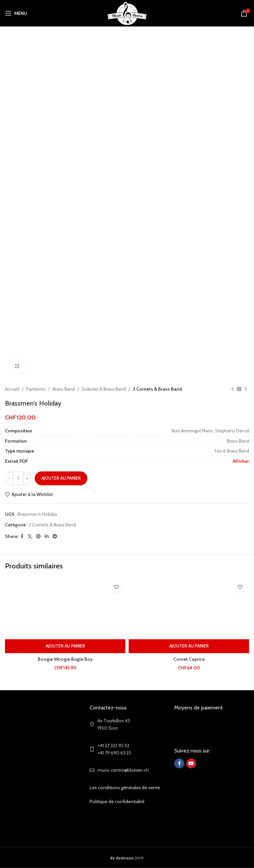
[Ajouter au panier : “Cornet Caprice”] (189, 646)
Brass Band (64, 389)
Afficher (241, 461)
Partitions (36, 389)
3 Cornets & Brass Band (157, 389)
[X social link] (30, 536)
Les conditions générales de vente (125, 788)
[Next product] (246, 389)
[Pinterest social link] (38, 536)
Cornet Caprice (189, 659)
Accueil (12, 389)
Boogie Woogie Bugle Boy (65, 659)
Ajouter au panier (61, 478)
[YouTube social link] (191, 763)
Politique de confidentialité (117, 801)
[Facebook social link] (22, 536)
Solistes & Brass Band (104, 389)
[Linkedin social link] (47, 536)
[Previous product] (233, 389)
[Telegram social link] (55, 536)
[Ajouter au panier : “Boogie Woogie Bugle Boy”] (65, 646)
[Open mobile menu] (16, 13)
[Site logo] (127, 13)
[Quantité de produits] (18, 478)
